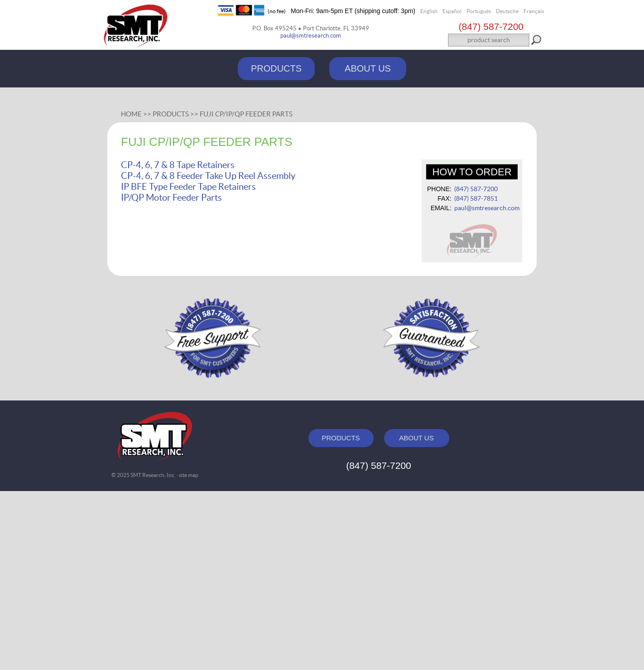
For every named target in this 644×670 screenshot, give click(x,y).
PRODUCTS (276, 68)
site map (189, 475)
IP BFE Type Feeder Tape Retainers (188, 187)
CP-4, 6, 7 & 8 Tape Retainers (178, 165)
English (429, 11)
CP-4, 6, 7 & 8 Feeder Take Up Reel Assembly (208, 176)
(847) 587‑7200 (491, 27)
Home (131, 114)
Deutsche (507, 11)
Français (534, 11)
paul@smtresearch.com (311, 36)
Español (452, 11)
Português (479, 11)
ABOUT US (368, 68)
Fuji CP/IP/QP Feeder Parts (246, 114)
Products (171, 114)
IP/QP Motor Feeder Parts (171, 198)
